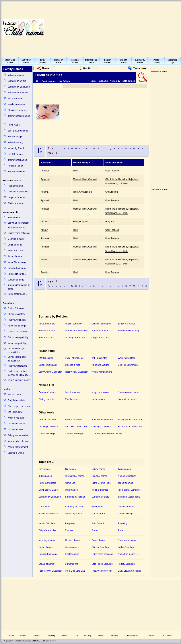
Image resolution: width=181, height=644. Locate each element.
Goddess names (126, 507)
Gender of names (47, 392)
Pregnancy (70, 523)
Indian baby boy (15, 142)
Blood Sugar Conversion (130, 427)
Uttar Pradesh (112, 171)
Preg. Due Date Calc (75, 571)
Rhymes (69, 530)
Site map (88, 636)
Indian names (98, 399)
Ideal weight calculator (19, 441)
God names (97, 507)
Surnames (36, 636)
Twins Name (14, 125)
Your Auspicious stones (19, 380)
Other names (71, 490)
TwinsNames (43, 61)
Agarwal (45, 171)
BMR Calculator (99, 358)
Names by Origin (126, 514)
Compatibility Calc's (48, 490)
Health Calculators (48, 523)
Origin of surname (16, 198)
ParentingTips (172, 61)
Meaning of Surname (75, 338)
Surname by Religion (18, 93)
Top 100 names (15, 154)
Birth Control (98, 523)
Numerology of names (129, 392)
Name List (70, 483)
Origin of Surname (100, 338)
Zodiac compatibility (17, 332)
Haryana (109, 222)
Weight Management (102, 372)
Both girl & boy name (18, 131)
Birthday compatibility (18, 337)
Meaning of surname (18, 192)
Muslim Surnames (74, 324)
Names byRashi (59, 61)
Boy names (44, 469)
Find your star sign (17, 320)
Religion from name (17, 268)
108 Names (44, 507)
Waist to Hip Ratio (127, 358)
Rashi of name (15, 256)
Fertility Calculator (127, 564)
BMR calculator (15, 412)
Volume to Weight (100, 365)
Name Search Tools (101, 483)
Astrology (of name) (75, 507)
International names (17, 160)
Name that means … (128, 554)
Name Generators (47, 483)
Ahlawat (45, 222)
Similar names (72, 554)
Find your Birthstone (17, 366)
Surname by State (100, 331)
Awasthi (45, 260)
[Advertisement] (134, 28)
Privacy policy (132, 636)
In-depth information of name (19, 287)
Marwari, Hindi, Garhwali (85, 179)
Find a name (14, 218)
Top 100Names (124, 61)
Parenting (123, 523)
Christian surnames (17, 110)
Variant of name (46, 564)
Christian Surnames (101, 324)
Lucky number (72, 547)
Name (94, 81)
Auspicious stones (100, 392)
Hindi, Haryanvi (80, 222)
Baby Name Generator (102, 420)
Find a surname (15, 186)
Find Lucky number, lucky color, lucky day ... (19, 373)
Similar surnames (16, 203)
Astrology (115, 81)
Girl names (70, 469)
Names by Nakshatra (49, 514)
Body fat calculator (17, 400)
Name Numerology (17, 262)
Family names (49, 81)
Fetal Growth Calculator (50, 571)
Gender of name (16, 251)
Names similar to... (17, 274)
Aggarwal (45, 179)
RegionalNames (75, 61)
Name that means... (17, 294)
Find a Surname (46, 338)
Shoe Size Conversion (76, 427)
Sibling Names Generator (130, 420)
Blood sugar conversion (19, 406)
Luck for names (73, 392)
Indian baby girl (15, 137)
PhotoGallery (156, 61)
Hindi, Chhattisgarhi (83, 192)
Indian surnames (16, 75)
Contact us (114, 636)
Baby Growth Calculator (50, 372)
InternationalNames (91, 61)
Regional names (16, 166)
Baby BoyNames (26, 61)
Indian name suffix (16, 172)
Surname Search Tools (129, 497)
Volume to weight (16, 453)
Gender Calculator (47, 420)
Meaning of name (16, 239)
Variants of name (16, 280)
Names (23, 636)
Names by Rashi (16, 148)
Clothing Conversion (48, 427)
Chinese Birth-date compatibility (17, 359)
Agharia (45, 192)
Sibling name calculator (19, 233)
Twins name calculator (102, 554)
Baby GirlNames (10, 61)
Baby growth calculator (19, 435)
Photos (65, 636)
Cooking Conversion (128, 365)
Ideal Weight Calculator (76, 372)
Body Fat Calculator (75, 358)
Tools (124, 81)
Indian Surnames (47, 331)
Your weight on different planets (107, 434)
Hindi (76, 171)
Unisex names (98, 469)
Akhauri (45, 230)
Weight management (18, 447)
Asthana (45, 238)
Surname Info (72, 564)
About (100, 636)
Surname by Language (19, 87)
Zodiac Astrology (16, 308)
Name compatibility (17, 343)
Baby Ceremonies (47, 530)
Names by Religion (127, 476)
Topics (131, 81)
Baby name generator (18, 223)
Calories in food (15, 430)
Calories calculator (17, 424)
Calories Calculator (48, 365)
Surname (103, 81)
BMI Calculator (46, 358)
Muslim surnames (16, 104)
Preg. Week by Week (102, 571)
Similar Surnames (127, 324)
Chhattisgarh (112, 192)
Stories (95, 530)
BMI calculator (15, 394)
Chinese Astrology (16, 314)
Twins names (124, 469)
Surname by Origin (17, 81)
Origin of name (15, 245)
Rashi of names (73, 399)
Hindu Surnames (47, 324)
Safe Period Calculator (102, 564)
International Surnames (76, 331)
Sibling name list (47, 399)
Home (11, 636)
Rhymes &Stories (140, 61)
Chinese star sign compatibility (16, 350)
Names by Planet (73, 514)
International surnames (19, 116)
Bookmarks (168, 636)
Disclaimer (151, 636)
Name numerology (127, 540)
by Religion (65, 81)
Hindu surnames (16, 98)
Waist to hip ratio (16, 418)
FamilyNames (108, 61)
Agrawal (45, 200)
